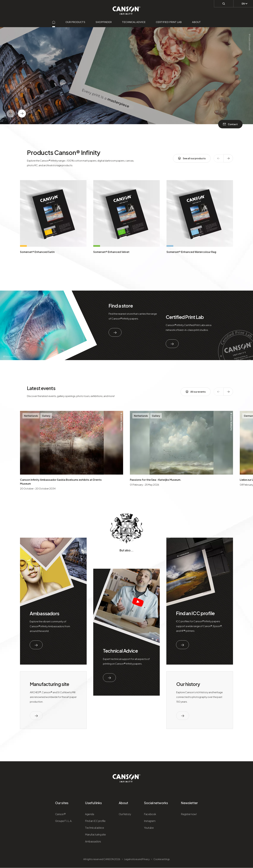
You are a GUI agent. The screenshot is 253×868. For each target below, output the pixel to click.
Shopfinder (104, 22)
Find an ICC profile (195, 613)
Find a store (121, 306)
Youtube (149, 828)
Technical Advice (120, 651)
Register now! (189, 814)
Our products (75, 22)
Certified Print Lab (169, 22)
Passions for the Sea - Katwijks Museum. (156, 480)
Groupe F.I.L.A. (64, 821)
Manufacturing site (49, 684)
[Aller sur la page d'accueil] (54, 22)
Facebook (150, 814)
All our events (196, 392)
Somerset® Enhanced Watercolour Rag (191, 252)
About (196, 22)
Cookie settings (162, 859)
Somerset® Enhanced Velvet (111, 252)
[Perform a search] (224, 3)
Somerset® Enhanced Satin (37, 252)
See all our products (192, 158)
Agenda (89, 814)
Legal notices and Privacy (137, 859)
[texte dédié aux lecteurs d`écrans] (22, 114)
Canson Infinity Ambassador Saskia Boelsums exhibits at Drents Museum (61, 482)
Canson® (60, 814)
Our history (188, 684)
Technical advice (134, 22)
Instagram (150, 821)
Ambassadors (44, 613)
